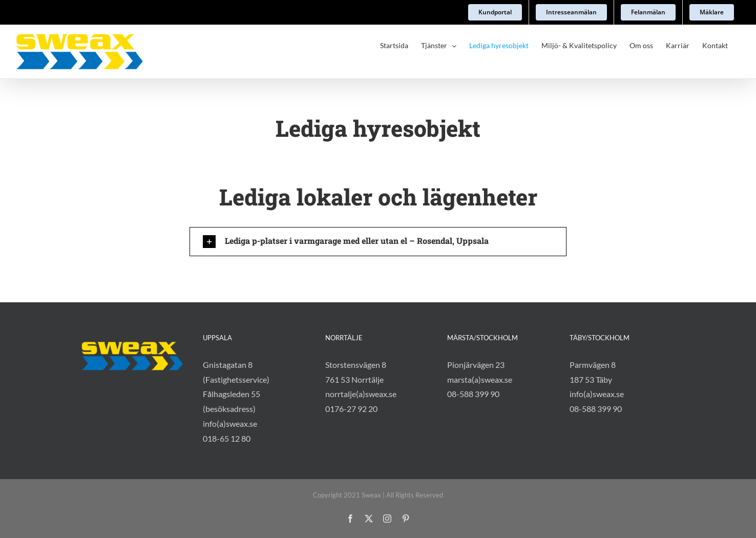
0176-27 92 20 (351, 409)
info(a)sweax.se (230, 423)
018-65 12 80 (227, 438)
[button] (378, 242)
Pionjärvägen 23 (476, 365)
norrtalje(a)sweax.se (361, 394)
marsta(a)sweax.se (480, 379)
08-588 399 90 (473, 394)
